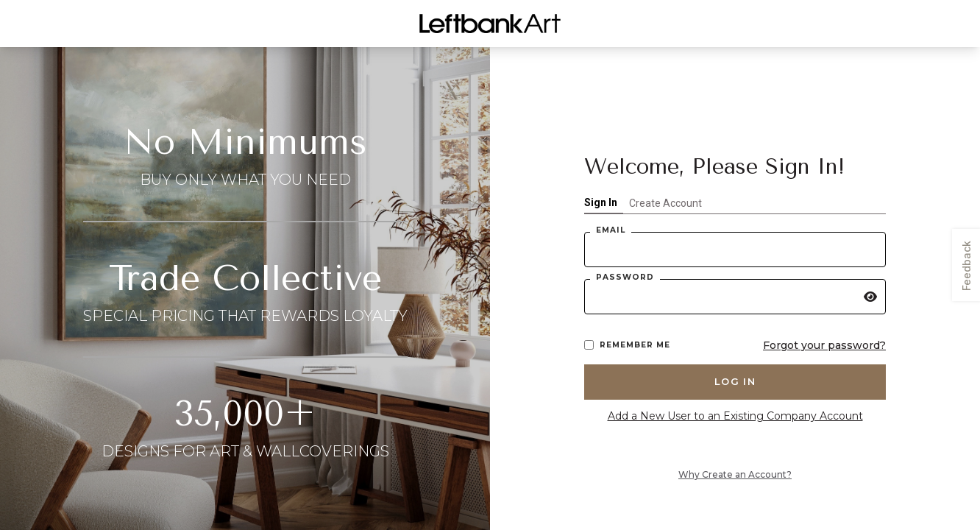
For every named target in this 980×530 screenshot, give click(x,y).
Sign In (601, 202)
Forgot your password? (824, 345)
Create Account (665, 203)
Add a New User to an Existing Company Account (735, 416)
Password (625, 277)
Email (611, 230)
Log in (735, 381)
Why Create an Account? (735, 474)
